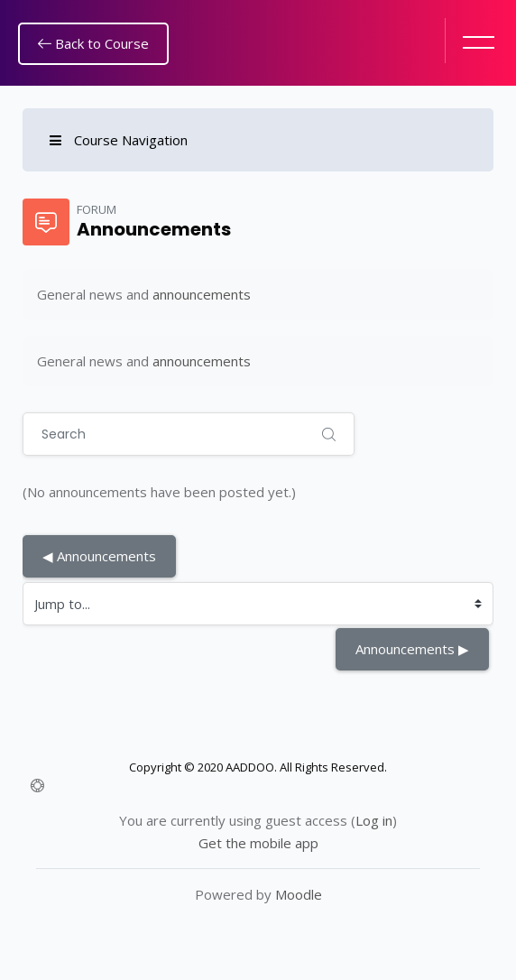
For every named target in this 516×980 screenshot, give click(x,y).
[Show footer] (37, 786)
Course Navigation (119, 140)
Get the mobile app (258, 843)
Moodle (299, 894)
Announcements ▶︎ (412, 649)
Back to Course (93, 43)
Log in (374, 820)
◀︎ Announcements (99, 556)
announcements (202, 294)
